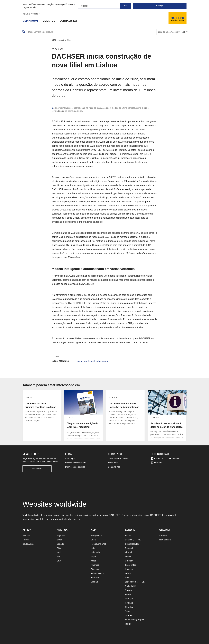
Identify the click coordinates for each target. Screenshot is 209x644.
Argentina (61, 536)
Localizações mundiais (118, 458)
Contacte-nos (114, 467)
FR (135, 540)
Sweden (129, 615)
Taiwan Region (98, 573)
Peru (59, 557)
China (94, 540)
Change (160, 6)
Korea (94, 561)
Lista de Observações (169, 32)
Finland (128, 552)
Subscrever (37, 469)
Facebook (157, 458)
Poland (128, 594)
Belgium (129, 540)
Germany (129, 561)
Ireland (128, 573)
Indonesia (95, 552)
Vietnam (95, 582)
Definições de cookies (75, 467)
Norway (129, 590)
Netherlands (131, 586)
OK (126, 6)
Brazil (59, 540)
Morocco (26, 536)
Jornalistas (69, 21)
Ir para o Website (31, 14)
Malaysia (95, 565)
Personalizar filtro (61, 40)
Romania (129, 603)
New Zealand (165, 540)
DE (143, 582)
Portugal (129, 599)
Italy (127, 578)
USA (59, 561)
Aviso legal (70, 458)
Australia (163, 536)
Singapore (96, 569)
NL (139, 540)
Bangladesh (96, 536)
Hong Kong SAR (98, 544)
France (128, 557)
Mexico (60, 552)
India (93, 548)
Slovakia (129, 607)
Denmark (129, 548)
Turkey (128, 624)
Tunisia (26, 540)
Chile (59, 548)
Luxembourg (131, 582)
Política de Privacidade (76, 463)
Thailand (95, 578)
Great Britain (131, 565)
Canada (60, 544)
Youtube (174, 458)
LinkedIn (156, 463)
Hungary (129, 569)
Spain (128, 611)
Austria (128, 536)
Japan (94, 557)
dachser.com (75, 519)
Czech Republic (132, 544)
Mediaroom (30, 21)
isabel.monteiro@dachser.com (93, 361)
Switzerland (130, 620)
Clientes (49, 21)
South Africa (28, 544)
